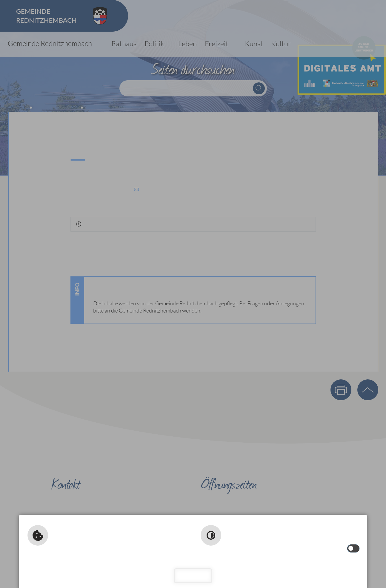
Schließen (193, 576)
